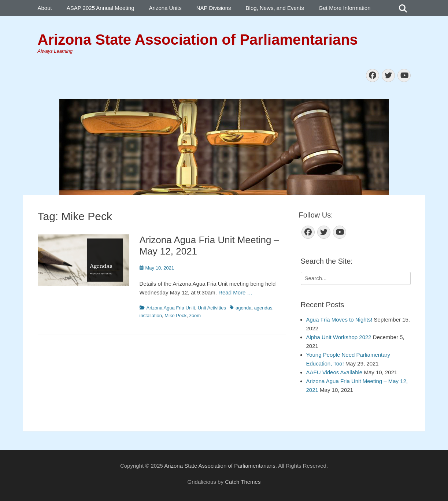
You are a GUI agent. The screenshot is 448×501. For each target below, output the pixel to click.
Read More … (235, 292)
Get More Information (345, 8)
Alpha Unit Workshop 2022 (339, 337)
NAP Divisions (214, 8)
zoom (195, 316)
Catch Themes (243, 482)
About (45, 8)
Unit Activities (212, 308)
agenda (243, 308)
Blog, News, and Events (275, 8)
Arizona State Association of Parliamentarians (198, 40)
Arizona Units (165, 8)
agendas (263, 308)
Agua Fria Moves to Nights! (339, 320)
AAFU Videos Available (334, 372)
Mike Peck (175, 316)
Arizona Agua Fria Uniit (171, 308)
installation (151, 316)
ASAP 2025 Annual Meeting (101, 8)
